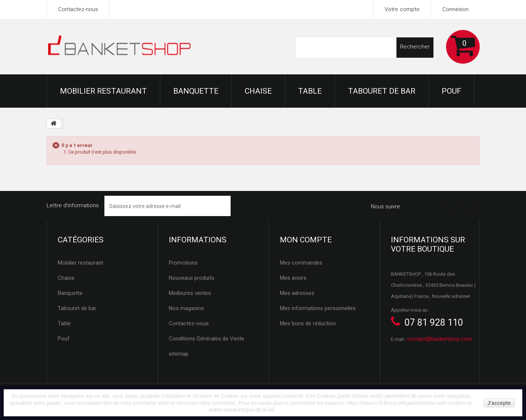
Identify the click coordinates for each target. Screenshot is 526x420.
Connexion (455, 9)
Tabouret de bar (382, 91)
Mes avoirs (293, 278)
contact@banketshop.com (440, 339)
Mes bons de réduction (308, 323)
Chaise (258, 91)
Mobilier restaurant (103, 91)
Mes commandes (301, 263)
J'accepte (499, 403)
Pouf (451, 91)
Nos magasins (186, 308)
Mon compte (306, 240)
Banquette (196, 91)
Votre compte (402, 9)
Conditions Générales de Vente (207, 339)
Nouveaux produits (192, 278)
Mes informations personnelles (318, 308)
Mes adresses (297, 293)
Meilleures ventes (190, 293)
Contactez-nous (78, 9)
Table (310, 91)
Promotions (183, 263)
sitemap (179, 354)
